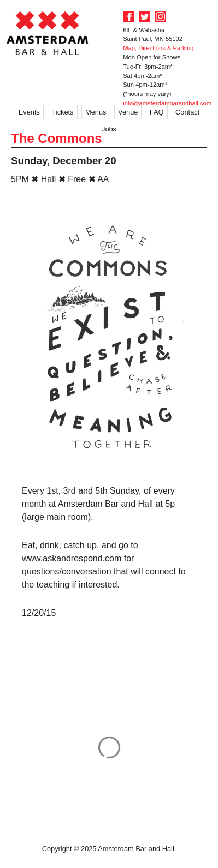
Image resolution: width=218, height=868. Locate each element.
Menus (96, 112)
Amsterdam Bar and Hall (48, 33)
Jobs (109, 129)
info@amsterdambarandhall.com (167, 103)
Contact (187, 112)
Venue (128, 112)
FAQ (157, 112)
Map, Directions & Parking (158, 48)
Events (29, 112)
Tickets (62, 112)
